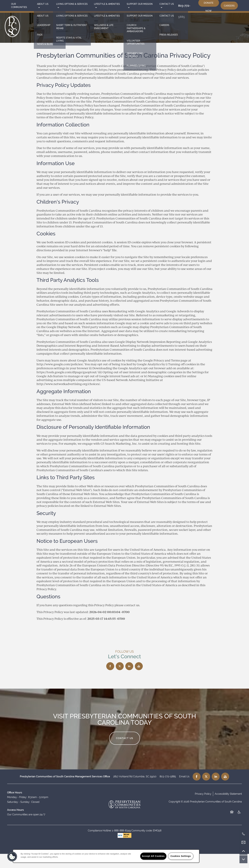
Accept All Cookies (153, 856)
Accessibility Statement (228, 808)
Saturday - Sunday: (19, 816)
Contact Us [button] (125, 752)
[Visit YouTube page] (139, 680)
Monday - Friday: (17, 811)
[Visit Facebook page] (110, 680)
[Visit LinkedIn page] (129, 680)
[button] (229, 6)
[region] (106, 856)
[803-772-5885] (243, 834)
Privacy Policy (203, 808)
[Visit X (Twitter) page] (120, 680)
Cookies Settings (181, 856)
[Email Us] (243, 842)
